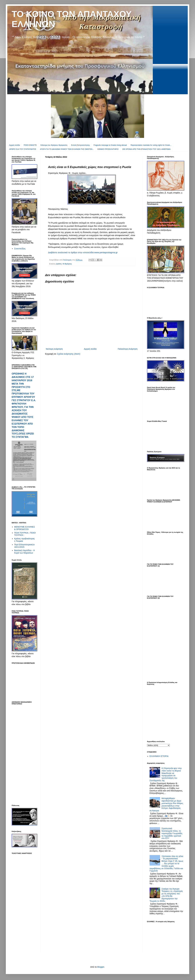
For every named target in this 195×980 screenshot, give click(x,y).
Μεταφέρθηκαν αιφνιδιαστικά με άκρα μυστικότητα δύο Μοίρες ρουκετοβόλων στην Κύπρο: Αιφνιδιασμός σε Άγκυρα (166, 804)
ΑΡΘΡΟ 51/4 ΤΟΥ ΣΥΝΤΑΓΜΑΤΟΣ (23, 149)
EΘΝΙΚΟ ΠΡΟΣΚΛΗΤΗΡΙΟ (108, 149)
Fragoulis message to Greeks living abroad (110, 145)
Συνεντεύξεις (20, 249)
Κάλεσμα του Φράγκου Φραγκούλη (54, 145)
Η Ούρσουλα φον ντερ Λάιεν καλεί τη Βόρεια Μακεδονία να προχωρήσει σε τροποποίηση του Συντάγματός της (166, 774)
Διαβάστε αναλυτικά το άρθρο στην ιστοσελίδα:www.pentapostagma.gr (83, 252)
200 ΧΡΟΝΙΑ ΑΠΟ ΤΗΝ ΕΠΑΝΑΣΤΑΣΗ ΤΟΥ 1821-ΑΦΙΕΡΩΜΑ (146, 149)
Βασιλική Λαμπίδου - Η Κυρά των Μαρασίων (25, 552)
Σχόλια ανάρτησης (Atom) (69, 354)
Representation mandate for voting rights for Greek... (151, 145)
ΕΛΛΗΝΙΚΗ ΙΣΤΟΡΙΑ (159, 756)
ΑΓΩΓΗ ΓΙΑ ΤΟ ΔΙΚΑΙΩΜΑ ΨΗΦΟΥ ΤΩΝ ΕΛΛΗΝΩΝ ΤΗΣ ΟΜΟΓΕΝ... (67, 149)
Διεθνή (59, 264)
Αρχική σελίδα (14, 145)
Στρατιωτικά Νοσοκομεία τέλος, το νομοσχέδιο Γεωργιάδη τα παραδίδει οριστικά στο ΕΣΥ (172, 833)
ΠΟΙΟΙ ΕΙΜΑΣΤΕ (30, 145)
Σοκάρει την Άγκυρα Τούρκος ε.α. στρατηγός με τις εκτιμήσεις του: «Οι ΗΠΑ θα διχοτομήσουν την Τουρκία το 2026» (166, 895)
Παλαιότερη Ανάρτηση (128, 349)
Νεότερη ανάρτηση (54, 349)
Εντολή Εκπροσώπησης (80, 145)
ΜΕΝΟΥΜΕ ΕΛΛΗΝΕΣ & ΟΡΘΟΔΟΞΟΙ (25, 528)
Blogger (101, 967)
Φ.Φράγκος (67, 264)
